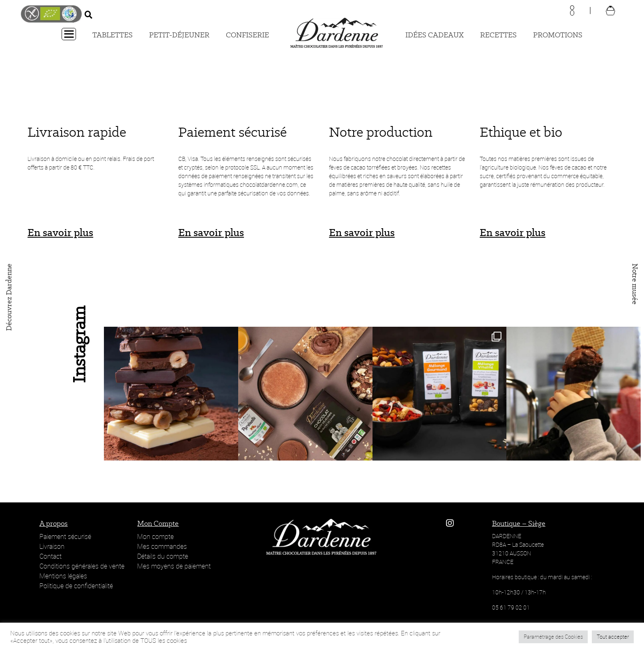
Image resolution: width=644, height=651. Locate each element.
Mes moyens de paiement (174, 566)
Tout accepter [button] (613, 637)
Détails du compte (163, 556)
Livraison (52, 546)
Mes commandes (162, 546)
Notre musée (635, 284)
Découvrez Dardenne (9, 297)
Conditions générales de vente (82, 566)
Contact (51, 556)
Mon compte (155, 536)
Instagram (78, 343)
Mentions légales (63, 576)
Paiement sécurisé (65, 536)
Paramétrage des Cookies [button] (553, 637)
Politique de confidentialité (76, 586)
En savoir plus (60, 232)
